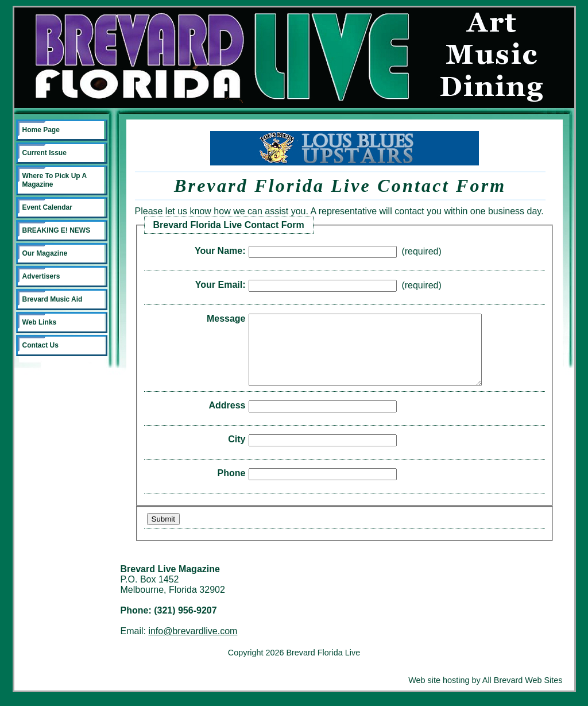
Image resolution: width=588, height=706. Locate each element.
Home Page (41, 130)
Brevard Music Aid (53, 299)
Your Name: (220, 251)
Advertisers (41, 276)
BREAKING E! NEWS (57, 230)
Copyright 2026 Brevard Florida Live (294, 666)
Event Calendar (47, 207)
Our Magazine (45, 253)
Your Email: (220, 285)
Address (227, 419)
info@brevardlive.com (193, 645)
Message (226, 319)
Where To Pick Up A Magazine (55, 180)
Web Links (40, 322)
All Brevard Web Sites (523, 694)
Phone (232, 487)
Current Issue (45, 153)
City (237, 453)
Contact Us (40, 345)
